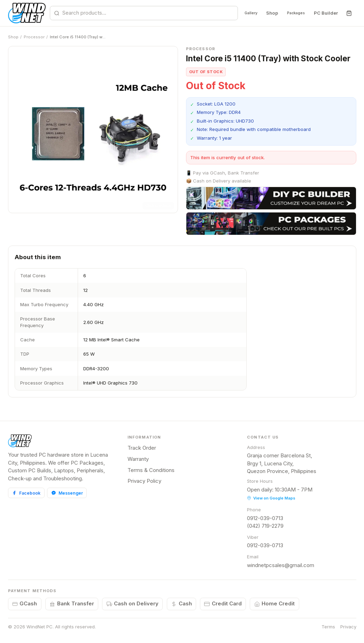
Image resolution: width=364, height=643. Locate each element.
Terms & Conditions (151, 470)
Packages (292, 13)
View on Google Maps (271, 498)
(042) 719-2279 (265, 526)
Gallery (239, 13)
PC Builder (326, 13)
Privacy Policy (144, 481)
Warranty (138, 459)
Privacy (348, 627)
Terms (328, 627)
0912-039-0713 (265, 518)
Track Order (142, 448)
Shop (264, 13)
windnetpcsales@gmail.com (281, 565)
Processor (34, 37)
